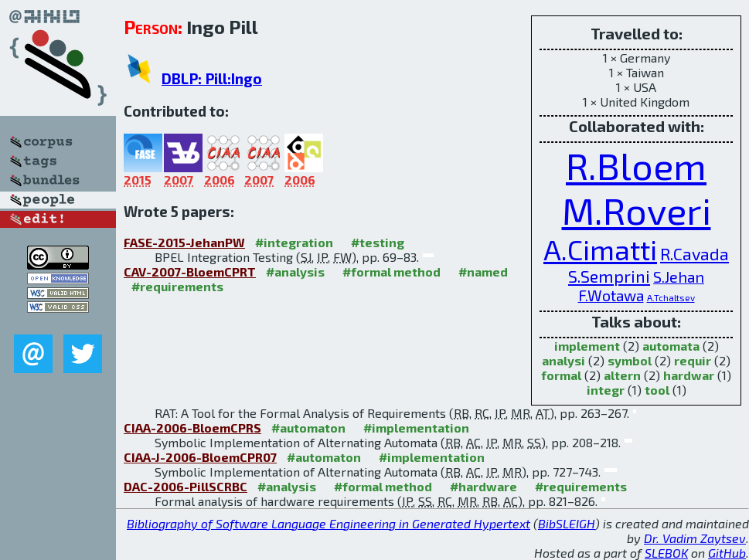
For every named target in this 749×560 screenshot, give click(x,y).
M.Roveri (637, 210)
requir (693, 360)
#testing (378, 242)
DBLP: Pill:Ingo (212, 78)
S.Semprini (609, 276)
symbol (630, 360)
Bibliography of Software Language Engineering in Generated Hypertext (329, 523)
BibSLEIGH (567, 523)
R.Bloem (636, 165)
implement (587, 346)
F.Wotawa (611, 295)
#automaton (308, 428)
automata (671, 346)
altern (622, 375)
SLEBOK (666, 553)
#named (483, 272)
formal (561, 375)
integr (606, 390)
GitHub (727, 553)
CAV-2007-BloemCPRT (190, 272)
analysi (563, 360)
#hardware (483, 486)
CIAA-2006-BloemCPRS (192, 428)
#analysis (295, 272)
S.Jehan (679, 277)
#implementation (416, 428)
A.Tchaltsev (671, 297)
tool (657, 390)
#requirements (177, 286)
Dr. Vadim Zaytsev (695, 538)
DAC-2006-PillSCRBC (186, 486)
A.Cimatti (600, 249)
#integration (294, 242)
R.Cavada (695, 253)
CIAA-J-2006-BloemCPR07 (200, 457)
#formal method (392, 272)
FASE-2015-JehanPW (184, 242)
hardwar (689, 375)
